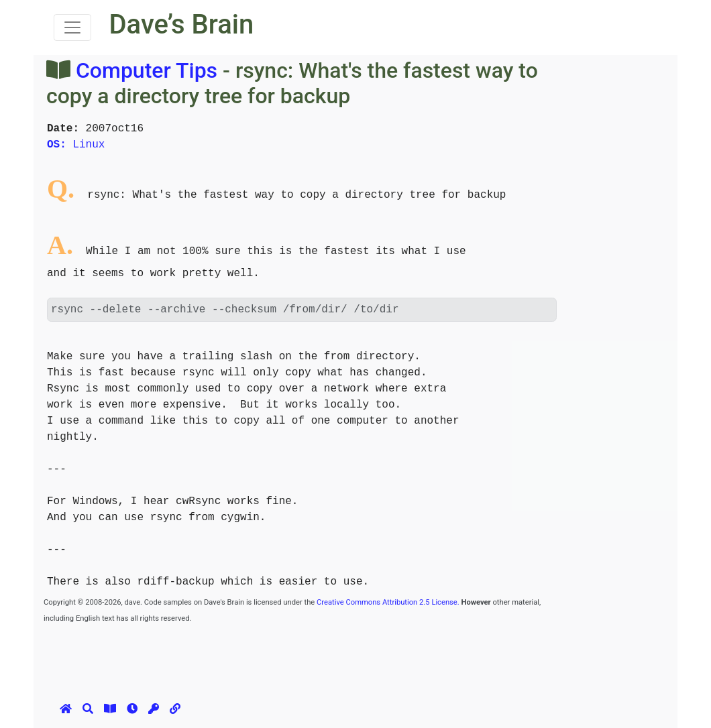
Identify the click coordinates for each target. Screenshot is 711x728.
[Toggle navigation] (72, 27)
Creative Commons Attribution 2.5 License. (388, 602)
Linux (76, 145)
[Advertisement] (288, 656)
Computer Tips (147, 70)
